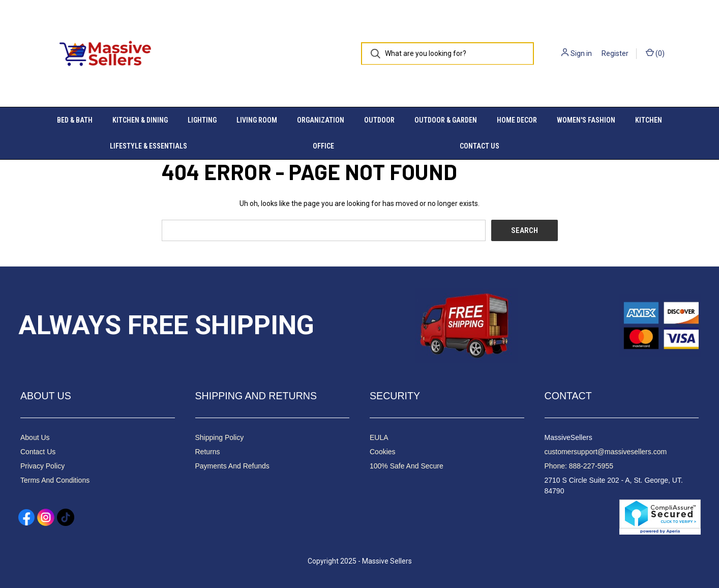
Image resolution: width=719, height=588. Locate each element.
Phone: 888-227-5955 (579, 466)
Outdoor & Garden (446, 120)
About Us (35, 437)
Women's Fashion (586, 120)
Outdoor (379, 120)
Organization (321, 120)
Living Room (257, 120)
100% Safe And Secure (407, 466)
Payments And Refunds (232, 466)
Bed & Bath (75, 120)
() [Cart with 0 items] (655, 53)
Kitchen (649, 120)
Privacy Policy (42, 466)
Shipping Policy (220, 437)
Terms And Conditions (55, 480)
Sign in (581, 53)
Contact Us (480, 146)
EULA (379, 437)
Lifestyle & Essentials (148, 146)
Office (323, 146)
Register (615, 53)
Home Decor (517, 120)
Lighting (202, 120)
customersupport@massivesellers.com (606, 452)
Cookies (383, 452)
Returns (208, 452)
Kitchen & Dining (140, 120)
